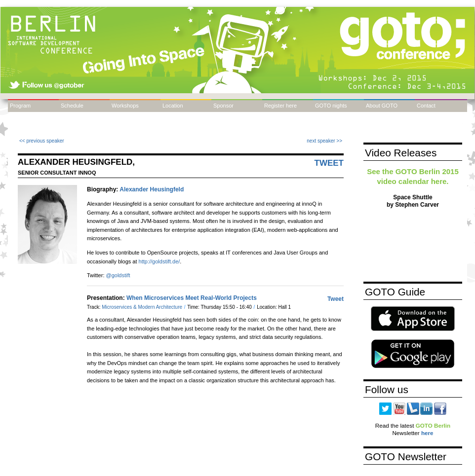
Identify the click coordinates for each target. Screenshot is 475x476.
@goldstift (118, 275)
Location (173, 106)
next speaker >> (324, 141)
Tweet (329, 163)
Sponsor (223, 106)
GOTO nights (331, 106)
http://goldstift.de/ (159, 261)
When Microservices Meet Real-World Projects (192, 298)
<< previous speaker (42, 141)
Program (20, 106)
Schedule (72, 106)
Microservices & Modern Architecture (143, 307)
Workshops (125, 106)
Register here (280, 106)
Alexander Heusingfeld (152, 189)
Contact (426, 106)
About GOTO (382, 106)
